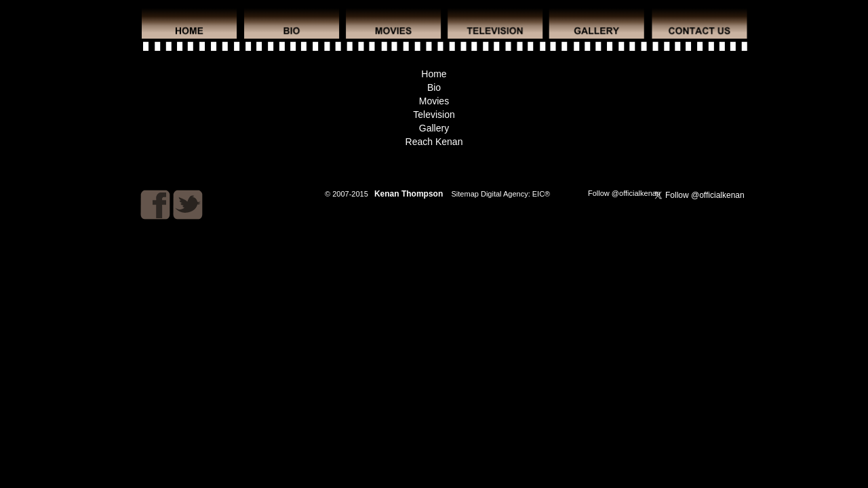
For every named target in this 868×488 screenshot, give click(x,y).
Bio (434, 87)
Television (434, 115)
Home (434, 74)
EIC (538, 194)
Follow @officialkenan (624, 193)
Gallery (434, 128)
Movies (434, 101)
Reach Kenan (434, 142)
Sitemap (465, 194)
